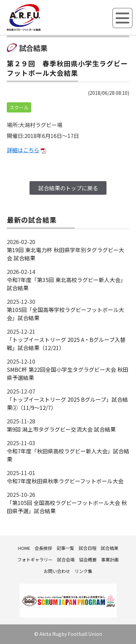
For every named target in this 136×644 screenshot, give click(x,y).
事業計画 (110, 560)
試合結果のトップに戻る (68, 188)
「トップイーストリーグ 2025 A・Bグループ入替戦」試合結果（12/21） (66, 344)
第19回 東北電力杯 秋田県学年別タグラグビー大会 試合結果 (65, 254)
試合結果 (110, 548)
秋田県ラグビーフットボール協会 (39, 30)
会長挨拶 (43, 548)
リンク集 (83, 571)
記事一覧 (65, 548)
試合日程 (88, 548)
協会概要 (88, 560)
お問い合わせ (57, 571)
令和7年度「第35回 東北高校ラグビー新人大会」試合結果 (66, 284)
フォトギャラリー (35, 560)
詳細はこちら (23, 150)
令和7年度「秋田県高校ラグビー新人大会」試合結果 (68, 455)
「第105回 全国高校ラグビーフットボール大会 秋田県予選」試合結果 (67, 507)
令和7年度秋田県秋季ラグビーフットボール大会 (65, 481)
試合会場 (66, 560)
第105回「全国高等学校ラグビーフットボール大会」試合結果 (65, 314)
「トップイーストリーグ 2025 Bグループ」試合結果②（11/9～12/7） (67, 403)
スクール (19, 107)
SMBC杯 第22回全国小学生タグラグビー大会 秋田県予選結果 (67, 373)
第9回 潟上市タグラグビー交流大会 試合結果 (61, 429)
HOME (24, 548)
